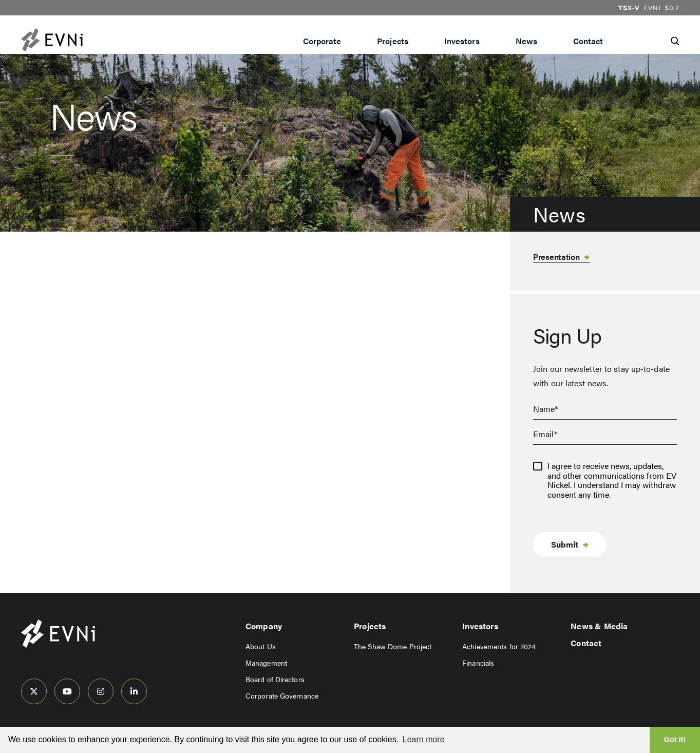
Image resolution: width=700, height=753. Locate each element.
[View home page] (58, 645)
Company (264, 626)
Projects (393, 41)
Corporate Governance (282, 695)
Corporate (322, 41)
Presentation (556, 257)
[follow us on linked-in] (134, 691)
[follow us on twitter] (34, 691)
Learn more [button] (424, 739)
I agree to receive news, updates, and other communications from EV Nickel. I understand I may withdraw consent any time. (612, 480)
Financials (478, 663)
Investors (462, 41)
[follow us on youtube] (67, 691)
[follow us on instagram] (101, 691)
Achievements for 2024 (499, 646)
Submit (565, 544)
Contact (588, 41)
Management (266, 663)
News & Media (599, 626)
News (526, 41)
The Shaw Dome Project (393, 646)
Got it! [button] (675, 740)
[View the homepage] (72, 40)
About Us (261, 646)
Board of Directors (275, 679)
